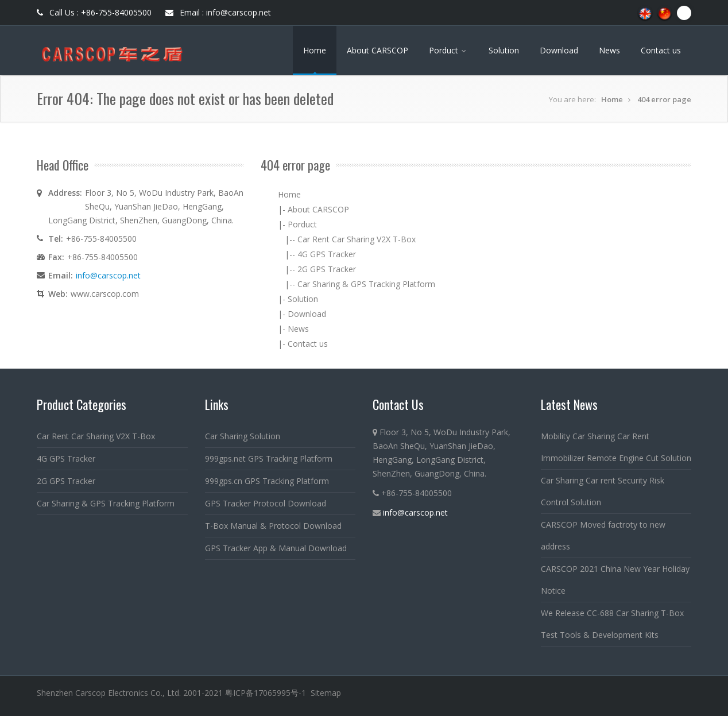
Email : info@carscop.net (218, 12)
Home (315, 50)
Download (559, 50)
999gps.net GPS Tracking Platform (269, 458)
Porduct (448, 50)
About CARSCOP (377, 50)
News (609, 50)
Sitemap (326, 693)
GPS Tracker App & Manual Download (276, 548)
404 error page (664, 99)
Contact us (661, 50)
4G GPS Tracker (327, 254)
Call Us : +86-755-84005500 (94, 12)
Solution (504, 50)
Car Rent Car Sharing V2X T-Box (357, 239)
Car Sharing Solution (243, 436)
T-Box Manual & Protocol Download (273, 526)
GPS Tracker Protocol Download (266, 503)
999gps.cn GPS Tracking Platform (267, 481)
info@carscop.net (108, 275)
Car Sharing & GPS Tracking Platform (366, 284)
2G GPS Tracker (327, 269)
